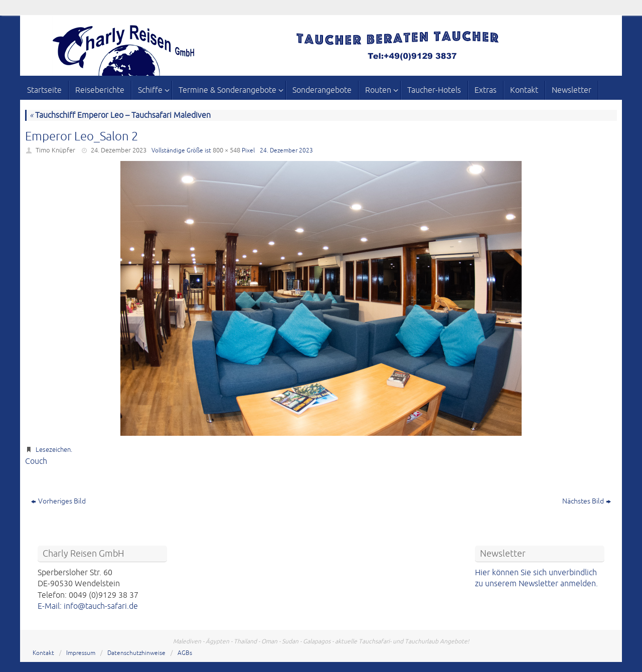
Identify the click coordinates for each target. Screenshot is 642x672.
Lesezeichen (53, 450)
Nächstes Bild (587, 501)
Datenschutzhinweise (136, 653)
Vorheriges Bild (58, 501)
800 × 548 (226, 150)
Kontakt (43, 653)
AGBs (185, 653)
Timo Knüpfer (55, 150)
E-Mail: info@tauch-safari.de (88, 606)
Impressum (81, 653)
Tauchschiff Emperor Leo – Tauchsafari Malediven (120, 115)
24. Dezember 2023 (119, 150)
